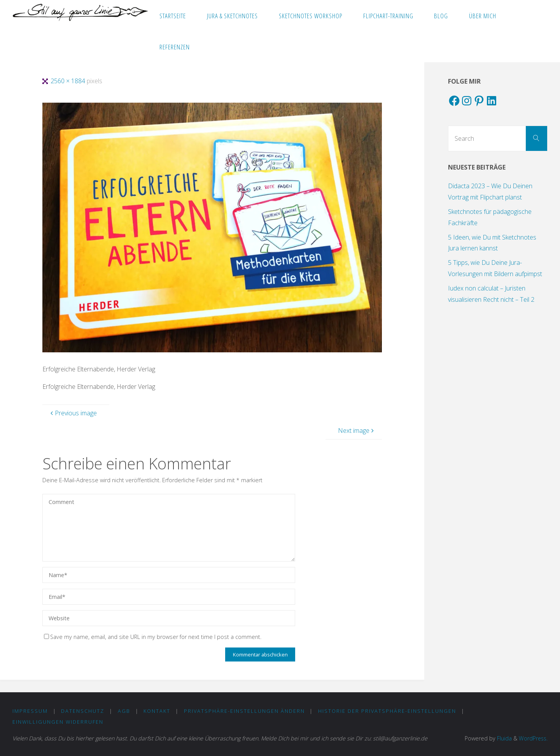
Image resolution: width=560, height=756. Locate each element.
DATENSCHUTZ (83, 711)
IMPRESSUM (30, 711)
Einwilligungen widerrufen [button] (58, 722)
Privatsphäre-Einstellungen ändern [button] (244, 711)
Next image (357, 430)
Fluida (502, 738)
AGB (124, 711)
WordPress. (533, 738)
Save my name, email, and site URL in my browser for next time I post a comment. (153, 637)
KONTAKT (157, 711)
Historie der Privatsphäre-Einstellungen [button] (388, 711)
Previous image (73, 413)
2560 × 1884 (69, 81)
